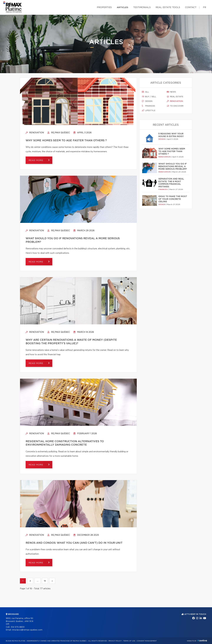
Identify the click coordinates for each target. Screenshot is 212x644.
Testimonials (142, 7)
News (171, 92)
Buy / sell (149, 97)
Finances (148, 106)
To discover (175, 106)
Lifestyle (149, 110)
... (37, 581)
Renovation (35, 133)
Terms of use (129, 641)
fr (205, 7)
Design (147, 101)
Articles (122, 7)
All (145, 92)
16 (45, 581)
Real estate (175, 97)
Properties (104, 7)
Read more (36, 160)
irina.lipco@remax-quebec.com (27, 630)
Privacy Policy (115, 641)
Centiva (202, 641)
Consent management (147, 641)
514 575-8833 (18, 627)
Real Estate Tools (168, 7)
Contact (191, 7)
